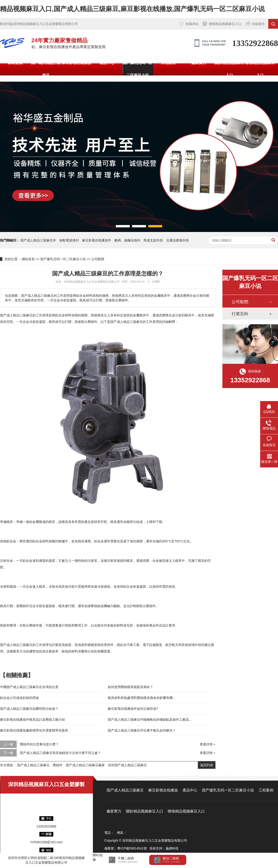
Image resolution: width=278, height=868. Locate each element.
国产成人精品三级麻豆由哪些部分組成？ (29, 709)
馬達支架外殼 (153, 240)
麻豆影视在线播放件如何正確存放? (133, 709)
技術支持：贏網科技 (164, 848)
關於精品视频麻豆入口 (229, 69)
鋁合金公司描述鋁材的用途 (19, 698)
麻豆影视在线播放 (76, 63)
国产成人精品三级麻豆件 (38, 240)
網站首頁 (15, 63)
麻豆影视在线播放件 (97, 240)
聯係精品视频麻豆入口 (225, 24)
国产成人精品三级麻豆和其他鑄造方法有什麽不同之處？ (60, 753)
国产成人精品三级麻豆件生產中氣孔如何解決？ (142, 730)
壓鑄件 (58, 765)
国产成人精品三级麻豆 (46, 69)
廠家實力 (199, 63)
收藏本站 (192, 24)
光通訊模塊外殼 (177, 240)
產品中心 (107, 63)
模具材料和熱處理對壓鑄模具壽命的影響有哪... (142, 698)
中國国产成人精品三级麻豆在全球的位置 (29, 687)
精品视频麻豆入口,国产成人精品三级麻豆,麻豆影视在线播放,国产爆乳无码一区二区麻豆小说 (132, 9)
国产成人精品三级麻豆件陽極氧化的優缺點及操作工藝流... (150, 720)
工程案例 (168, 63)
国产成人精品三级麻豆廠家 (85, 765)
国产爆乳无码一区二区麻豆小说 (138, 69)
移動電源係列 (69, 240)
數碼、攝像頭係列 (127, 240)
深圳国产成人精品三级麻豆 (127, 765)
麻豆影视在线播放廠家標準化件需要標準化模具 (34, 730)
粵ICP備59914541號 (132, 848)
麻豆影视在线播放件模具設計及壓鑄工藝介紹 (32, 720)
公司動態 (98, 259)
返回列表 (207, 765)
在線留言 (258, 24)
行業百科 (240, 314)
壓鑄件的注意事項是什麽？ (39, 744)
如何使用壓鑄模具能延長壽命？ (130, 687)
